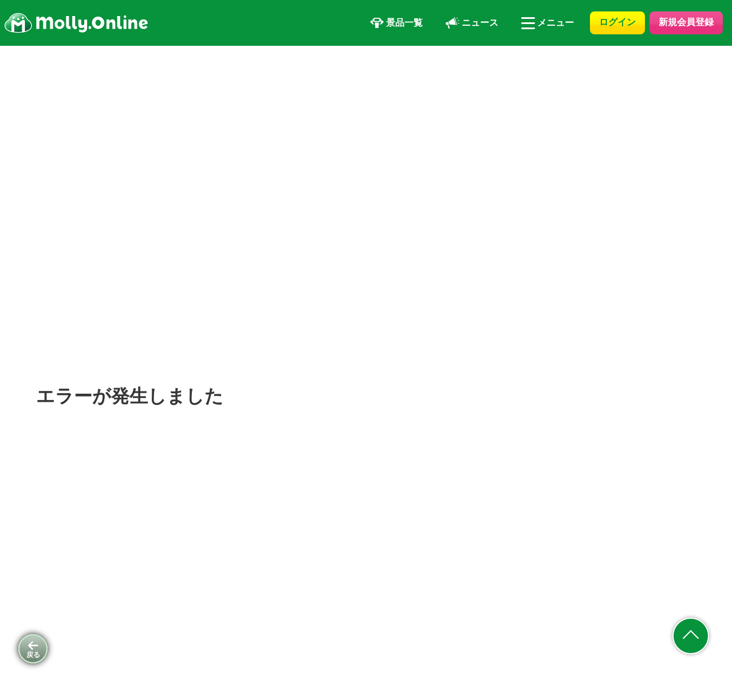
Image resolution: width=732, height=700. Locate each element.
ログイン (617, 22)
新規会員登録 (686, 22)
